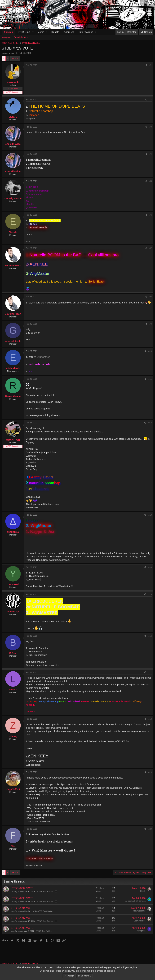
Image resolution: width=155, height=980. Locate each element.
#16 (150, 636)
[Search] (146, 32)
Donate (55, 32)
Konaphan (141, 931)
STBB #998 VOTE (22, 898)
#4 (151, 154)
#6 (151, 215)
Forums (8, 32)
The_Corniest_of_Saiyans (134, 901)
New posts (7, 37)
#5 (151, 181)
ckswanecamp (139, 911)
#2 (151, 100)
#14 (150, 567)
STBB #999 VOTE (22, 888)
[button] (33, 32)
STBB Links (24, 32)
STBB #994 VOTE (22, 908)
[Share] (146, 65)
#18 (150, 719)
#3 (151, 127)
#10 (150, 351)
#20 (150, 829)
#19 (150, 772)
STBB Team (13, 88)
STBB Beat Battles (45, 892)
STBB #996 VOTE (22, 928)
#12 (150, 423)
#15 (150, 595)
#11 (150, 379)
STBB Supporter (13, 92)
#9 (151, 324)
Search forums (21, 37)
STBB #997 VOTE (22, 918)
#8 (151, 297)
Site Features (86, 32)
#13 (150, 515)
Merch (41, 32)
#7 (151, 248)
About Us (69, 32)
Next (14, 58)
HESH (143, 891)
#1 (151, 65)
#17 (150, 673)
